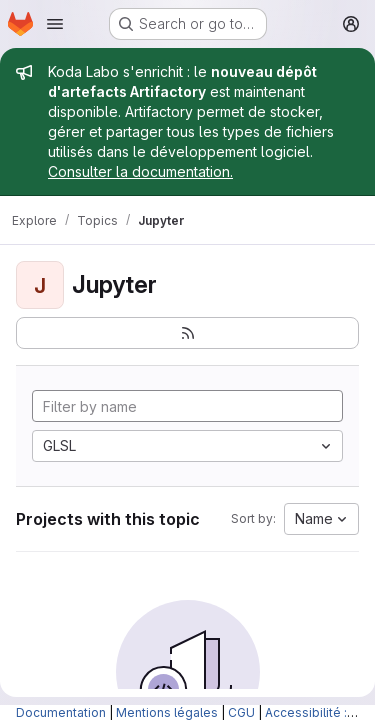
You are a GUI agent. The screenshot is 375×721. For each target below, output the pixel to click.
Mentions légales (167, 712)
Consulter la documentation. (140, 171)
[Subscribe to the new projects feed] (187, 333)
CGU (241, 712)
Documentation (61, 712)
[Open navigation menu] (55, 24)
